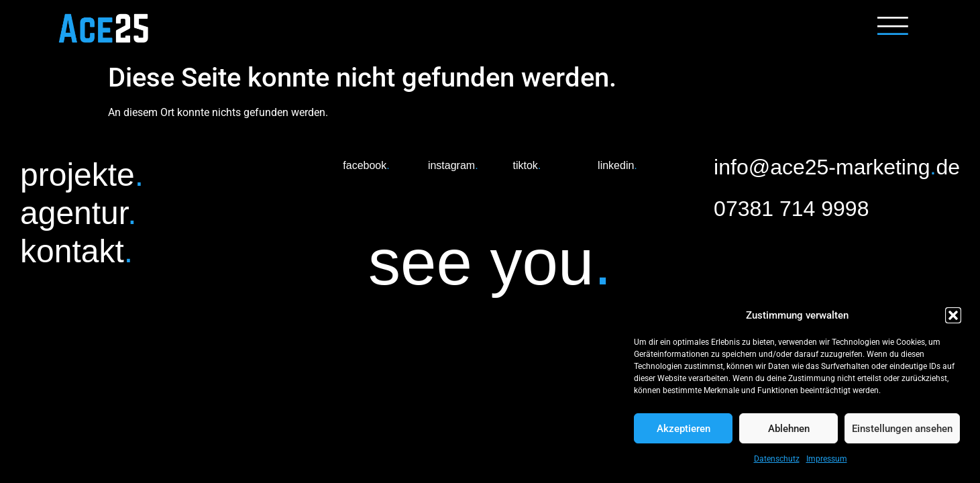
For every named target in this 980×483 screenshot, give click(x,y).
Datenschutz (777, 459)
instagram (453, 165)
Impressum (827, 459)
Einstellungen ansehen (902, 429)
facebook (366, 165)
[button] (953, 315)
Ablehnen (789, 429)
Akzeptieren (684, 429)
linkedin (617, 165)
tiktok (527, 165)
